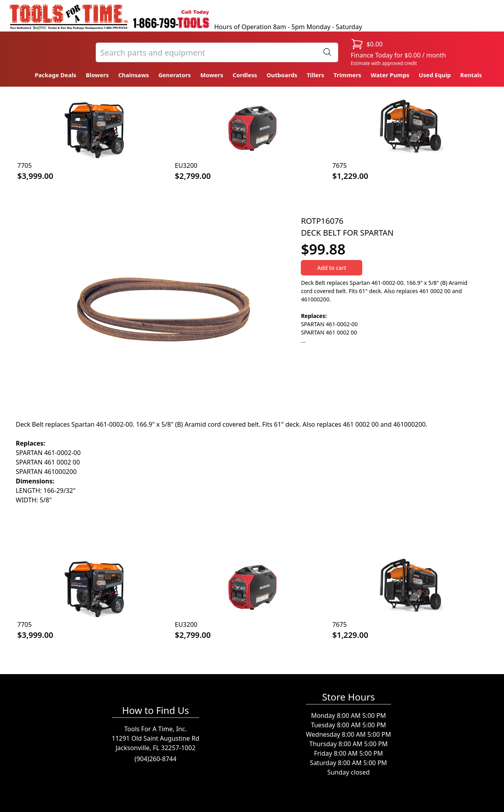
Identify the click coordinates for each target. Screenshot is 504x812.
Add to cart (332, 268)
